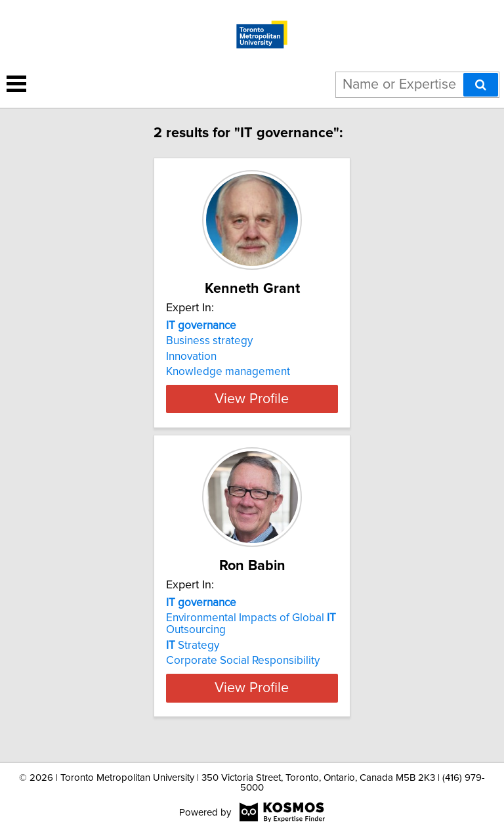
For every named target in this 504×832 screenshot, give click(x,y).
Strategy (193, 657)
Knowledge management (228, 372)
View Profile (252, 410)
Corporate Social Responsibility (243, 672)
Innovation (191, 357)
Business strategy (209, 341)
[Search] (481, 85)
